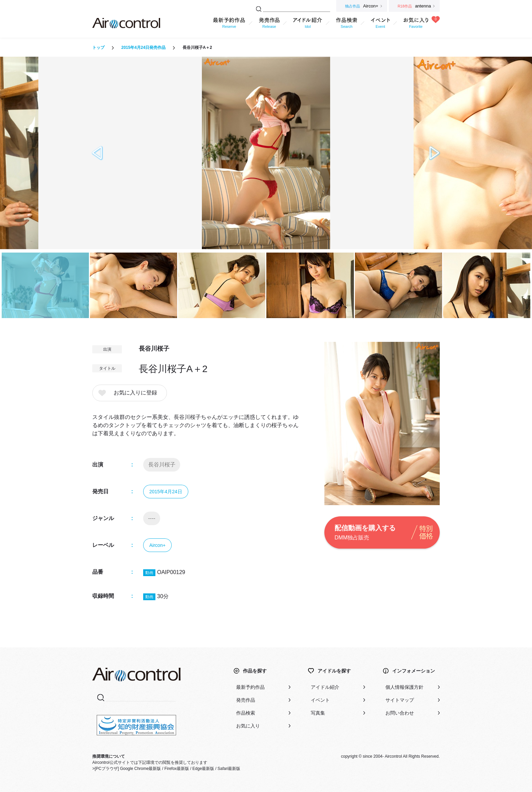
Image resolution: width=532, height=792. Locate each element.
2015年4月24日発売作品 (143, 48)
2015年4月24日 (166, 492)
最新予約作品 (250, 687)
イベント (320, 700)
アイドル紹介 (325, 687)
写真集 (318, 713)
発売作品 (246, 700)
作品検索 (246, 713)
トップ (98, 48)
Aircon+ (157, 545)
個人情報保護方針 (404, 687)
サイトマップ (400, 700)
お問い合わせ (400, 713)
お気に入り (248, 726)
